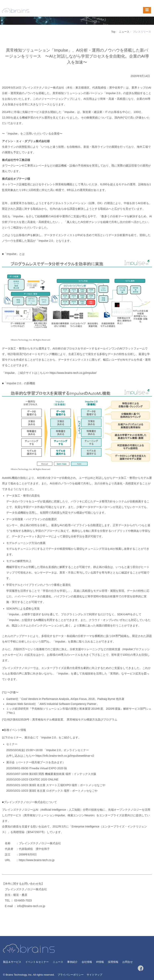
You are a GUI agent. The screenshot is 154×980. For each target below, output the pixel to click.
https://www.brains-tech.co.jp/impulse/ (73, 373)
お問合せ (128, 962)
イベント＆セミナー (37, 962)
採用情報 (113, 962)
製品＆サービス (12, 962)
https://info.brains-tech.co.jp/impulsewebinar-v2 (65, 756)
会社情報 (87, 962)
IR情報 (100, 962)
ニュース (124, 32)
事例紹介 (72, 962)
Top (113, 32)
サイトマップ (94, 975)
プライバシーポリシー (71, 975)
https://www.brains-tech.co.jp (37, 860)
